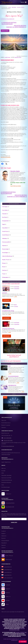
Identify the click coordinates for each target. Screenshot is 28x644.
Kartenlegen (6, 253)
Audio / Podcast (9, 556)
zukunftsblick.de (8, 570)
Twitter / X (8, 597)
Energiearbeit (6, 221)
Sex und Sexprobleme (13, 376)
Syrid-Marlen (17, 287)
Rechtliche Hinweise (6, 482)
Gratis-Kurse (6, 231)
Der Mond (5, 217)
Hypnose (5, 245)
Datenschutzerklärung (7, 480)
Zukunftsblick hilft (10, 507)
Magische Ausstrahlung (8, 329)
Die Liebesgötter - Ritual (8, 311)
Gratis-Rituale (6, 235)
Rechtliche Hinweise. (6, 157)
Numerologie (6, 249)
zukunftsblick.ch (8, 567)
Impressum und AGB (6, 478)
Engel (4, 224)
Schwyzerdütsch (5, 541)
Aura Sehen (6, 210)
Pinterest (8, 593)
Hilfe (3, 473)
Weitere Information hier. (17, 629)
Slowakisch (4, 543)
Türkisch (3, 548)
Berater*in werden (6, 425)
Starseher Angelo (18, 57)
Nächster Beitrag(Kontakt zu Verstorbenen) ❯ (16, 26)
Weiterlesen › (7, 300)
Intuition (5, 293)
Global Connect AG (21, 632)
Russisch (4, 538)
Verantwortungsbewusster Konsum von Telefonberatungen (11, 454)
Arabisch (4, 531)
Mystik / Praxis (21, 7)
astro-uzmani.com (8, 578)
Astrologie (6, 207)
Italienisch (4, 536)
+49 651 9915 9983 (8, 440)
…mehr (15, 296)
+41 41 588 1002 (7, 438)
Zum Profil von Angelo (16, 186)
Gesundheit (6, 228)
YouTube (7, 600)
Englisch (3, 533)
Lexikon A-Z (8, 494)
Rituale (5, 263)
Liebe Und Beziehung (8, 256)
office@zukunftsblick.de (8, 446)
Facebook (8, 585)
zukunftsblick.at (8, 572)
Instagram (8, 589)
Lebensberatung (12, 385)
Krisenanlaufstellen (10, 503)
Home (9, 7)
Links (3, 485)
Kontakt (3, 471)
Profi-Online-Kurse (6, 423)
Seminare (5, 270)
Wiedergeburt (6, 277)
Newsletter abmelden (6, 475)
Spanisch (4, 545)
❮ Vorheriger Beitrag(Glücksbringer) (9, 23)
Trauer (4, 274)
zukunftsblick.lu (8, 575)
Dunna (15, 305)
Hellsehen (6, 238)
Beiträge (14, 7)
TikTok (7, 604)
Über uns (4, 468)
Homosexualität (7, 242)
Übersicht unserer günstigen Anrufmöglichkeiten (13, 612)
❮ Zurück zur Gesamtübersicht (7, 19)
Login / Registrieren (6, 462)
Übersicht (4, 420)
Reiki (9, 366)
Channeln (5, 214)
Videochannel (9, 560)
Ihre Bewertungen (6, 487)
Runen (4, 267)
